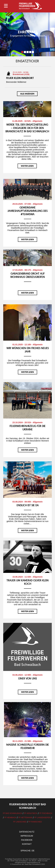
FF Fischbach (46, 813)
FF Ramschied (35, 822)
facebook (27, 840)
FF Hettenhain (25, 818)
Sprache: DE (27, 851)
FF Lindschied (20, 822)
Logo (30, 6)
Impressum (27, 836)
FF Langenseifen (42, 818)
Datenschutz (27, 832)
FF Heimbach (10, 818)
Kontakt (27, 844)
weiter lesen (27, 166)
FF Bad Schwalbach (12, 813)
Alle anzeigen (27, 94)
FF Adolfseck (31, 813)
